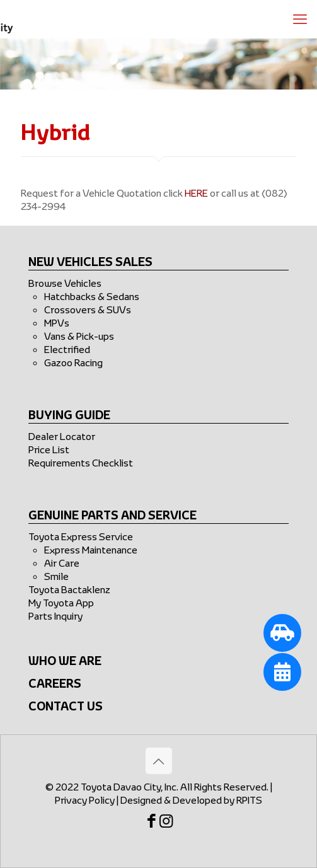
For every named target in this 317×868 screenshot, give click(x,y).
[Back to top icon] (159, 761)
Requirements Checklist (81, 463)
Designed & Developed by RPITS (191, 800)
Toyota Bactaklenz (69, 589)
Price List (49, 449)
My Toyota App (61, 603)
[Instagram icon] (172, 822)
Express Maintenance (91, 550)
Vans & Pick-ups (79, 336)
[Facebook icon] (149, 822)
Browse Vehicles (65, 283)
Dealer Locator (62, 436)
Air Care (62, 563)
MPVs (57, 323)
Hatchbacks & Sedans (92, 296)
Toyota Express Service (81, 536)
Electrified (67, 349)
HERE (196, 193)
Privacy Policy (85, 800)
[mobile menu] (300, 19)
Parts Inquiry (55, 616)
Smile (56, 576)
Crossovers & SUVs (88, 310)
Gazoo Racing (73, 362)
